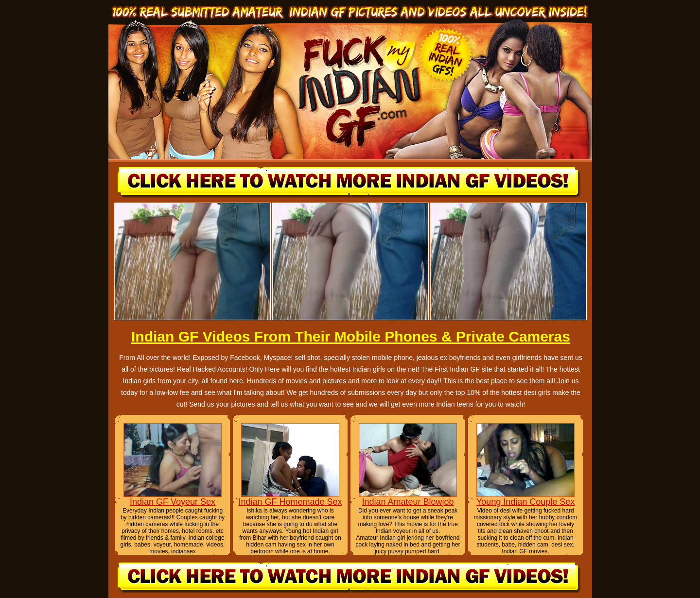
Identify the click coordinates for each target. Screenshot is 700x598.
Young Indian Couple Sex (526, 502)
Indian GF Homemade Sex (290, 502)
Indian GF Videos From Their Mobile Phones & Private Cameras (351, 336)
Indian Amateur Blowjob (408, 502)
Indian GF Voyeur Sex (173, 502)
